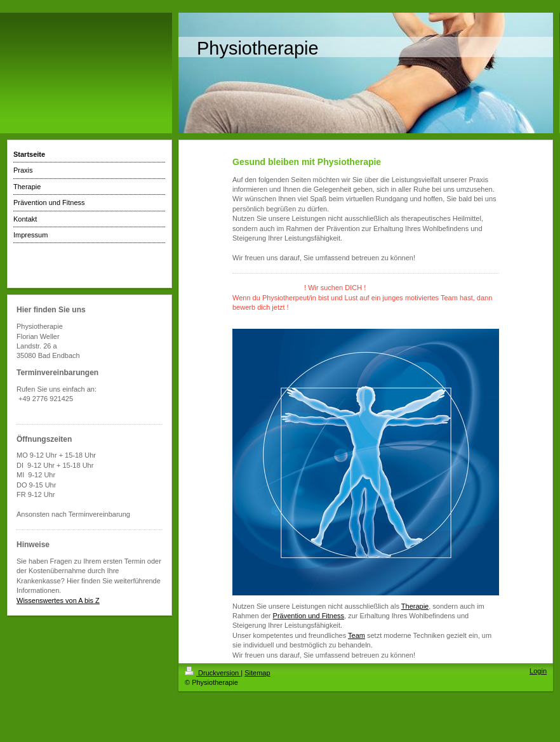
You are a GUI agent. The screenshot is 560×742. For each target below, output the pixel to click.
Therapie (415, 606)
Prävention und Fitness (309, 616)
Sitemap (257, 673)
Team (357, 635)
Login (538, 671)
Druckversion (213, 673)
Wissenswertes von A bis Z (58, 600)
